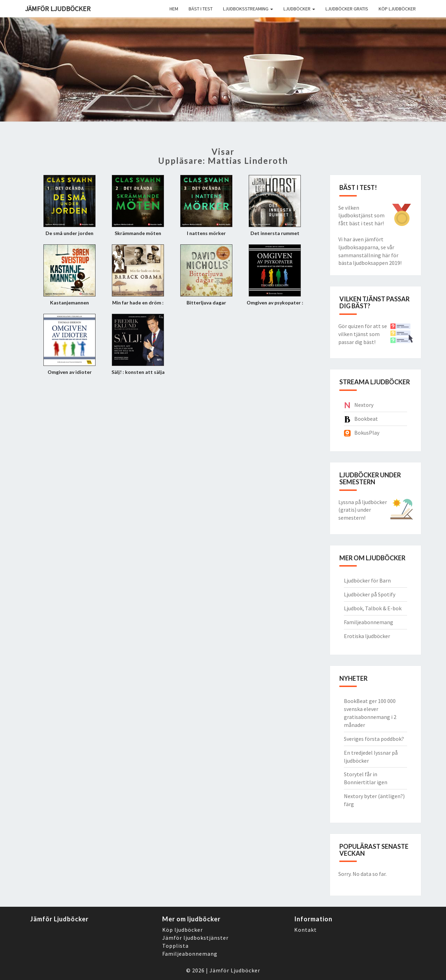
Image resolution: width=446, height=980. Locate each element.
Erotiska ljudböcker (367, 636)
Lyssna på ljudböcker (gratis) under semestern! (363, 510)
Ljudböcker (299, 9)
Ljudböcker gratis (347, 9)
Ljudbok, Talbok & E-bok (373, 608)
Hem (174, 9)
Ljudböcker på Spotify (370, 594)
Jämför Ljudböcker (235, 970)
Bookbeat (366, 419)
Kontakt (305, 930)
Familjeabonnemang (369, 622)
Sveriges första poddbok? (374, 739)
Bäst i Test (201, 9)
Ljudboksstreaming (248, 9)
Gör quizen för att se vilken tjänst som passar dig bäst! (363, 334)
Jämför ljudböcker (58, 9)
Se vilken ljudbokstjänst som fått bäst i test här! (361, 216)
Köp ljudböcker (397, 9)
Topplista (175, 946)
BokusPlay (367, 433)
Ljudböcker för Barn (367, 580)
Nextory (364, 405)
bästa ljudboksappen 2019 (369, 263)
